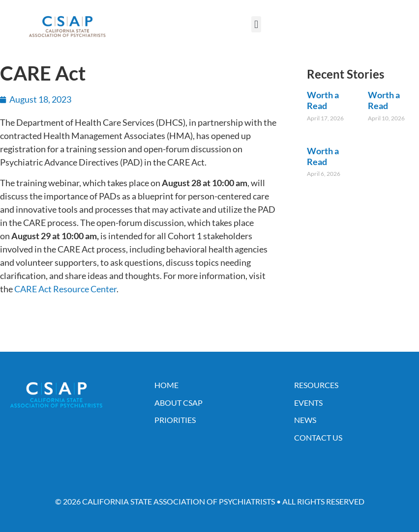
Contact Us (318, 437)
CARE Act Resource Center (65, 289)
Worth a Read (323, 100)
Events (308, 403)
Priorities (175, 420)
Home (166, 385)
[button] (256, 24)
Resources (316, 385)
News (305, 420)
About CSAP (179, 403)
